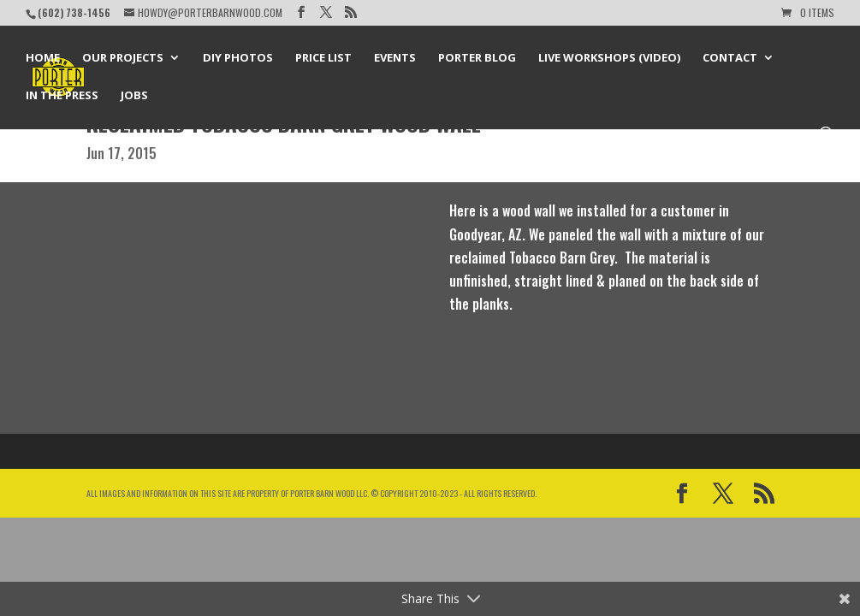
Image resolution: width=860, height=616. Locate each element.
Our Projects (123, 58)
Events (395, 58)
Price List (323, 58)
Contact (730, 58)
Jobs (134, 96)
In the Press (62, 96)
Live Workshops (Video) (609, 58)
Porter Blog (477, 58)
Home (43, 58)
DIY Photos (238, 58)
